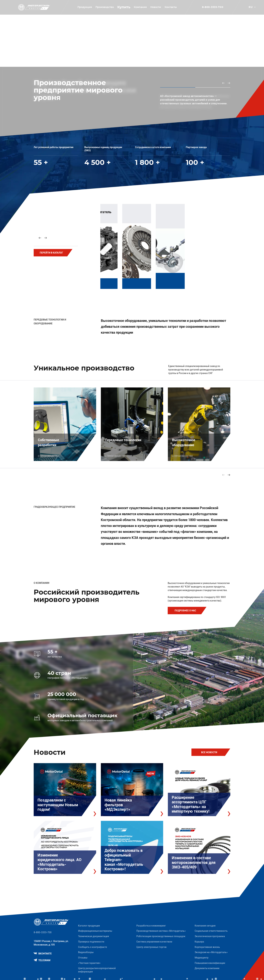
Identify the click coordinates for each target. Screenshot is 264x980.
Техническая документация (94, 936)
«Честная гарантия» (89, 963)
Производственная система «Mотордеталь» (161, 931)
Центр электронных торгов (151, 947)
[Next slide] (45, 238)
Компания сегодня (205, 926)
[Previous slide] (223, 83)
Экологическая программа (210, 936)
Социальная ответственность (211, 931)
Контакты (171, 7)
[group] (140, 245)
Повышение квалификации (210, 963)
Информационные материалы (95, 931)
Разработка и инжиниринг (151, 926)
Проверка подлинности (91, 942)
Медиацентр (202, 958)
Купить (124, 7)
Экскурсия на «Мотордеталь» (211, 952)
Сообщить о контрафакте (93, 947)
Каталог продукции (89, 926)
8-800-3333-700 (213, 7)
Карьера (199, 942)
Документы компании (207, 968)
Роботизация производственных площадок (161, 936)
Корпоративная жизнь (207, 947)
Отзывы (83, 958)
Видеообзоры (86, 952)
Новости (156, 7)
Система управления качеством (154, 942)
